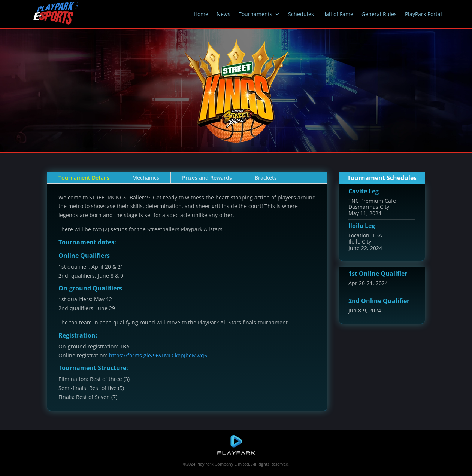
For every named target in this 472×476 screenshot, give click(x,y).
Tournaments (255, 14)
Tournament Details (84, 178)
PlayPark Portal (423, 14)
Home (201, 14)
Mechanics (146, 178)
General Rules (379, 14)
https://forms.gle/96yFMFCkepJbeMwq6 (158, 355)
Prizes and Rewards (207, 178)
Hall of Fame (338, 14)
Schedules (301, 14)
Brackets (266, 178)
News (223, 14)
